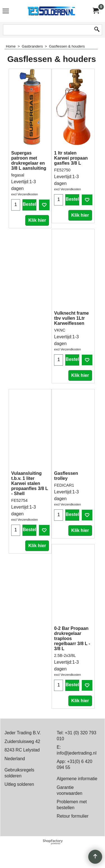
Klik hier (37, 220)
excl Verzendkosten (25, 194)
